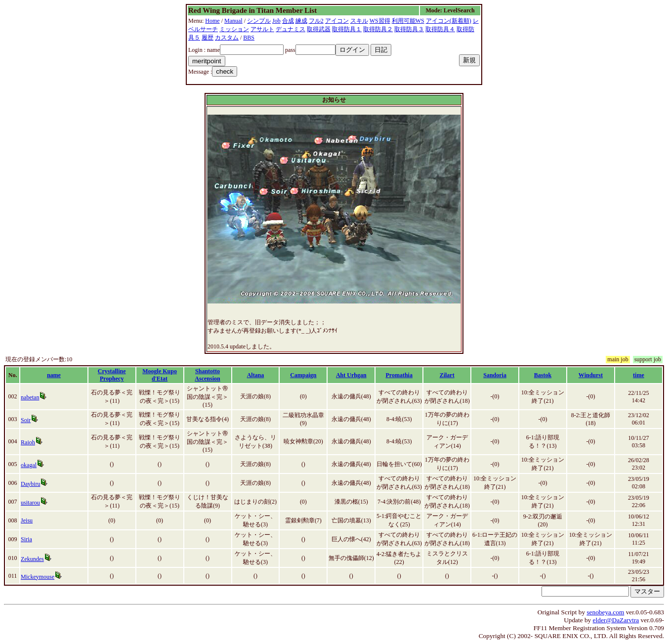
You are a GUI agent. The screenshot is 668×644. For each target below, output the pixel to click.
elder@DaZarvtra (616, 620)
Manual (233, 21)
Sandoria (495, 375)
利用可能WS (408, 21)
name (54, 375)
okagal (29, 465)
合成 (288, 21)
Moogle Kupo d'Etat (160, 375)
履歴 (208, 38)
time (639, 375)
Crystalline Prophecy (112, 375)
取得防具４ (440, 29)
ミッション (234, 29)
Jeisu (27, 520)
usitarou (30, 503)
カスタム (227, 38)
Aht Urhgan (351, 375)
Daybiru (30, 484)
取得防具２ (378, 29)
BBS (249, 38)
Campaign (303, 375)
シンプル (259, 21)
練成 (301, 21)
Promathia (399, 375)
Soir (26, 420)
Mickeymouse (38, 577)
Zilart (447, 375)
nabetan (30, 397)
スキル (359, 21)
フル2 (316, 21)
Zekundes (32, 559)
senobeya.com (605, 612)
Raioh (28, 442)
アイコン (337, 21)
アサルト (262, 29)
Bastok (543, 375)
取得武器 (319, 29)
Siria (26, 539)
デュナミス (291, 29)
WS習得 (380, 21)
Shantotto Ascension (207, 375)
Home (212, 21)
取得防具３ (409, 29)
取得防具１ (347, 29)
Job (276, 21)
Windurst (591, 375)
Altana (256, 375)
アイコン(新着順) (449, 21)
